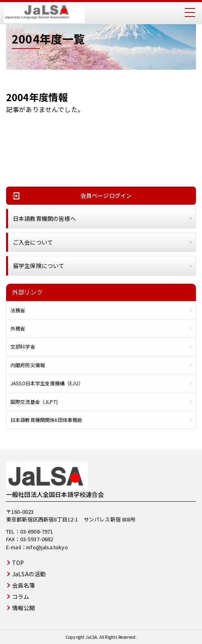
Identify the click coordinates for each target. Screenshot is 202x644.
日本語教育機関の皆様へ (44, 218)
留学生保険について (39, 266)
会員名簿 (24, 585)
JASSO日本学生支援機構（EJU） (47, 383)
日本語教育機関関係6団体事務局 (46, 420)
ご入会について (33, 242)
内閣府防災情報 (28, 365)
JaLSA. (92, 637)
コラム (21, 596)
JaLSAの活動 (29, 574)
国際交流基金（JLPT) (34, 402)
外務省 (18, 328)
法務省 (18, 310)
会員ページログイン (106, 195)
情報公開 (24, 608)
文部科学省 (23, 347)
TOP (18, 563)
